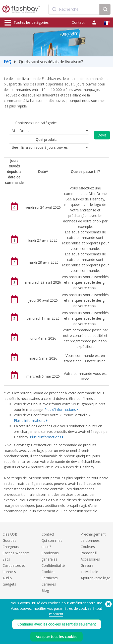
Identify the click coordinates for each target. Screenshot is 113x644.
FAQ (8, 62)
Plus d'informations (60, 409)
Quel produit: (46, 140)
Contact (78, 22)
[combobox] (74, 9)
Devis (102, 135)
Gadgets (9, 584)
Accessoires (90, 559)
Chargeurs (11, 547)
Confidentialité (53, 565)
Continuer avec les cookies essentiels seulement (57, 624)
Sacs (6, 559)
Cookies (48, 572)
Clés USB (10, 534)
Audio (7, 578)
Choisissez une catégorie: (36, 123)
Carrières (49, 584)
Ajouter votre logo (96, 578)
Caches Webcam (16, 553)
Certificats (50, 578)
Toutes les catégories (27, 23)
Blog (45, 590)
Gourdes (9, 540)
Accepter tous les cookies (56, 637)
